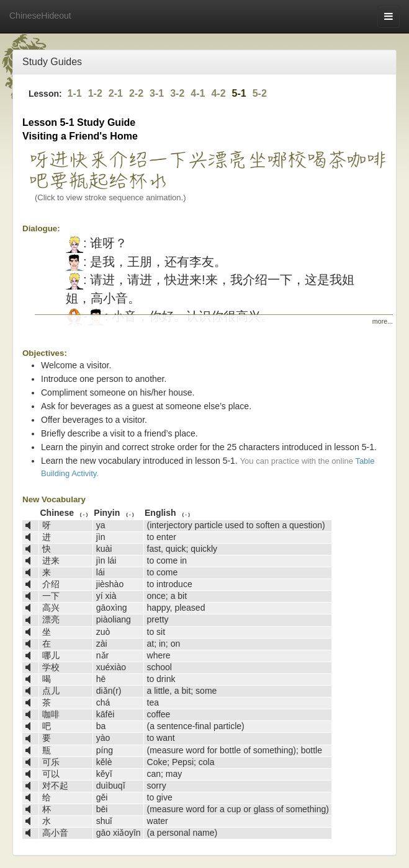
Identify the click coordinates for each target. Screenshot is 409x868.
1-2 (95, 93)
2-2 (136, 93)
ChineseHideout (40, 15)
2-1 (116, 93)
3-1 (157, 93)
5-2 (260, 93)
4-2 (218, 93)
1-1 (75, 93)
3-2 (177, 93)
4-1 (198, 93)
